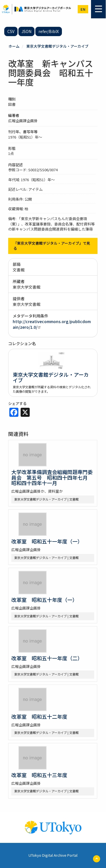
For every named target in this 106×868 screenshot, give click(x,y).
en (83, 9)
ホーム (14, 46)
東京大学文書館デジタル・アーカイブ (57, 46)
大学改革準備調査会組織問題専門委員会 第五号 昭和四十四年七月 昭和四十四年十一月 (52, 477)
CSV (11, 31)
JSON (26, 31)
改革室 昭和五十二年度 (39, 716)
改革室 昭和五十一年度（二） (47, 658)
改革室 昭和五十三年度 (39, 775)
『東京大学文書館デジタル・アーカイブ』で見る (52, 246)
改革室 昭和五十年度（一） (44, 600)
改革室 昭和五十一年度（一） (47, 541)
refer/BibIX (49, 31)
